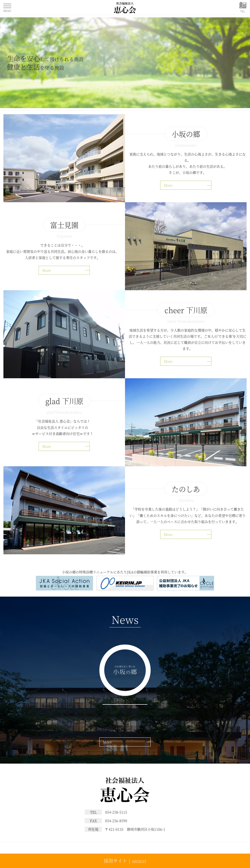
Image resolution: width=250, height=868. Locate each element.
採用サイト (115, 861)
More (168, 185)
